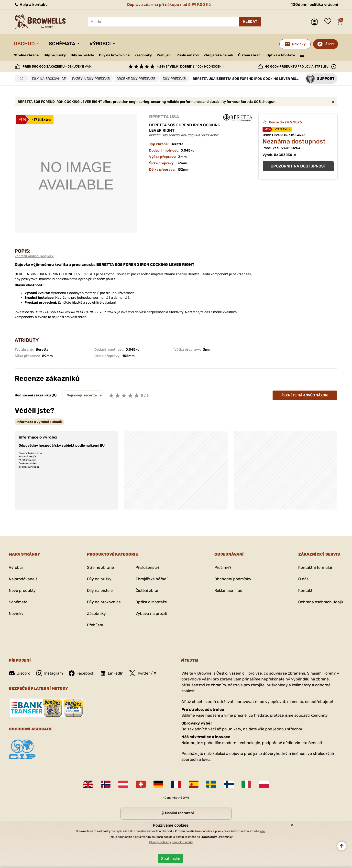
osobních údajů (182, 842)
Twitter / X (143, 673)
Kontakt (305, 590)
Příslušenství (188, 55)
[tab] (39, 422)
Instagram (50, 673)
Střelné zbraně (26, 55)
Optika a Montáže (281, 55)
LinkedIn (112, 673)
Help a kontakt (30, 5)
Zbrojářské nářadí (218, 55)
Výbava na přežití (151, 613)
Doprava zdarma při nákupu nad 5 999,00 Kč (169, 5)
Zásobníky (143, 55)
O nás (303, 579)
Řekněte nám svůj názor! (305, 395)
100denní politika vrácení (314, 5)
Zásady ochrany (160, 842)
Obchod (24, 44)
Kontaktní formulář (315, 567)
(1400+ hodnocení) (190, 66)
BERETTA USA (164, 117)
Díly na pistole (82, 55)
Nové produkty (22, 590)
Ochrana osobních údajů (321, 602)
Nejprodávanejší (24, 579)
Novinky (16, 613)
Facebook (81, 673)
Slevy (330, 44)
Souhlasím (171, 859)
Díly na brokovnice (114, 55)
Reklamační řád (228, 590)
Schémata (62, 44)
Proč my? (223, 567)
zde (262, 831)
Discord (20, 673)
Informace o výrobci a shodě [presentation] (39, 422)
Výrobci (100, 44)
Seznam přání (329, 22)
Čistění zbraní (250, 55)
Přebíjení (164, 55)
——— (302, 55)
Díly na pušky (55, 55)
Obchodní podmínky (233, 579)
